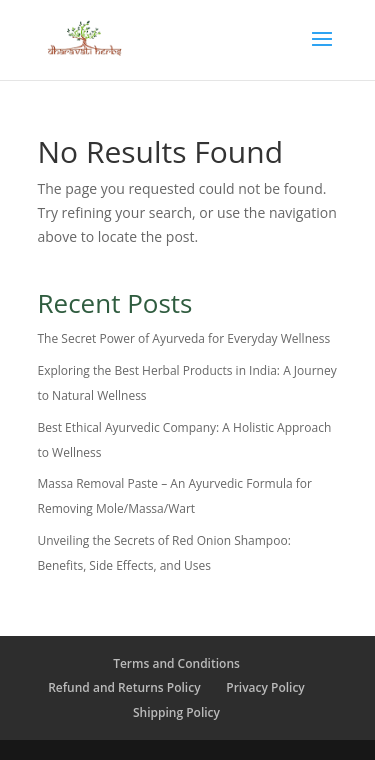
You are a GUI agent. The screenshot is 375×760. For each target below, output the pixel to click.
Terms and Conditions (176, 663)
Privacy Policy (265, 687)
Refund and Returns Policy (124, 687)
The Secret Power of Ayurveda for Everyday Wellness (184, 338)
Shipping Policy (176, 712)
